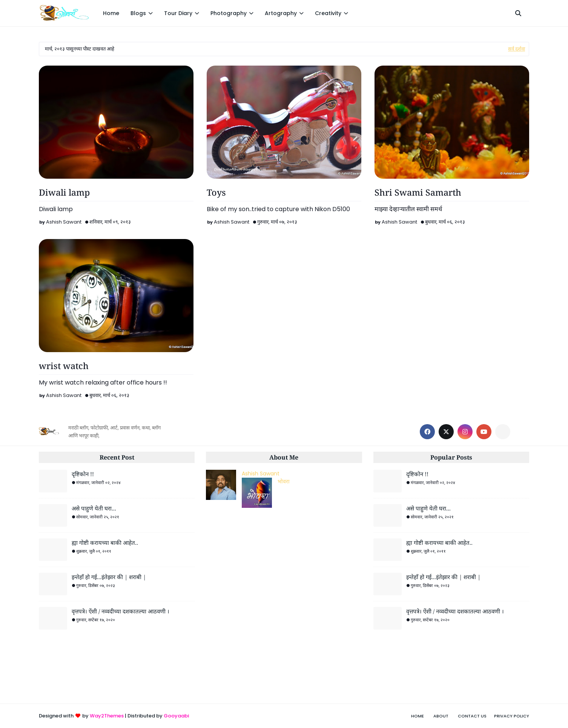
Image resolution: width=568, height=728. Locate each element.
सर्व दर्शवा (517, 49)
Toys (216, 192)
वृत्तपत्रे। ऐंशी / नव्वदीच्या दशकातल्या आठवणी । (121, 611)
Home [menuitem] (111, 13)
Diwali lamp (64, 192)
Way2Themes (107, 716)
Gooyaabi (176, 716)
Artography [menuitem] (281, 13)
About (441, 716)
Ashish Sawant (64, 222)
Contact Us (472, 716)
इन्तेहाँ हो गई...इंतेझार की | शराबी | (109, 577)
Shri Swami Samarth (418, 192)
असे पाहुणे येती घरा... (94, 508)
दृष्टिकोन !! (83, 474)
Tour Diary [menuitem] (178, 13)
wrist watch (64, 366)
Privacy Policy (512, 716)
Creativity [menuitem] (328, 13)
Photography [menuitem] (229, 13)
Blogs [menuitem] (138, 13)
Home (418, 716)
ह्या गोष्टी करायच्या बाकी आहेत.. (105, 543)
